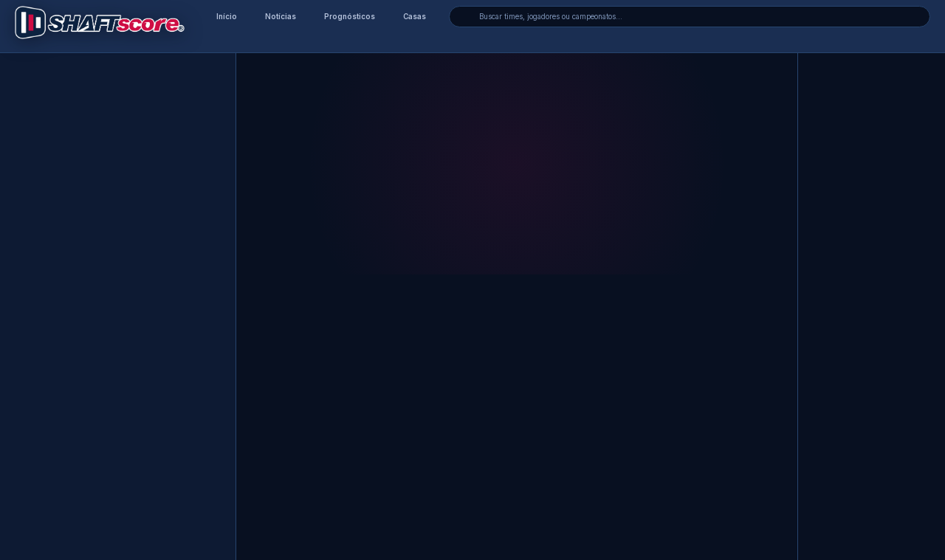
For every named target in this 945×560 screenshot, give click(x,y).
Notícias (281, 17)
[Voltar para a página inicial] (100, 23)
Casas (415, 17)
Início (227, 17)
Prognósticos (350, 17)
